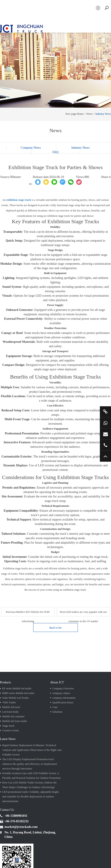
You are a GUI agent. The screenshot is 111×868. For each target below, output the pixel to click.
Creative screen (10, 718)
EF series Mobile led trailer (17, 676)
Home (80, 111)
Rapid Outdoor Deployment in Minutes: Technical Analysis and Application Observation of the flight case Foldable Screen (32, 737)
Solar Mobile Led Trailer (16, 685)
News (89, 111)
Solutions (57, 699)
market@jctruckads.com (105, 434)
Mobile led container (13, 704)
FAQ (56, 149)
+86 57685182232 (105, 445)
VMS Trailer (9, 690)
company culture (61, 681)
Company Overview (63, 676)
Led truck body (10, 699)
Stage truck (8, 713)
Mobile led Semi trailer (15, 708)
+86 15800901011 (105, 423)
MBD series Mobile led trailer (18, 681)
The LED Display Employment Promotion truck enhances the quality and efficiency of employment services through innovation (30, 751)
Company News (32, 145)
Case (55, 694)
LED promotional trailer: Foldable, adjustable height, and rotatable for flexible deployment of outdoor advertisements (31, 783)
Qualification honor (63, 690)
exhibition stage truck (19, 197)
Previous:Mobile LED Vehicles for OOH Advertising (30, 609)
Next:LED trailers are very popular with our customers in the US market (30, 620)
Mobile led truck (11, 694)
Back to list (85, 615)
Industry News (103, 111)
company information (64, 685)
